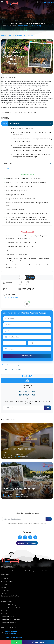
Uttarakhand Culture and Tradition (11, 620)
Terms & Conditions (7, 581)
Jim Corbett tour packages (13, 369)
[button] (51, 41)
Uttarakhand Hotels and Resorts (11, 608)
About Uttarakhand (7, 614)
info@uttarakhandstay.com (14, 637)
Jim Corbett (12, 26)
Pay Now (4, 593)
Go (49, 519)
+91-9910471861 (27, 391)
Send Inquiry (27, 356)
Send (47, 408)
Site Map (4, 587)
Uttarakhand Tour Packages (9, 605)
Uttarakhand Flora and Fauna (10, 623)
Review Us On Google (27, 543)
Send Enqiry (38, 642)
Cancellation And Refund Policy (10, 596)
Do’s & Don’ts (5, 584)
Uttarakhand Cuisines (8, 617)
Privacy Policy (5, 590)
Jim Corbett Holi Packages (13, 365)
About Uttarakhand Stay (8, 611)
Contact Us (4, 578)
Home (4, 26)
